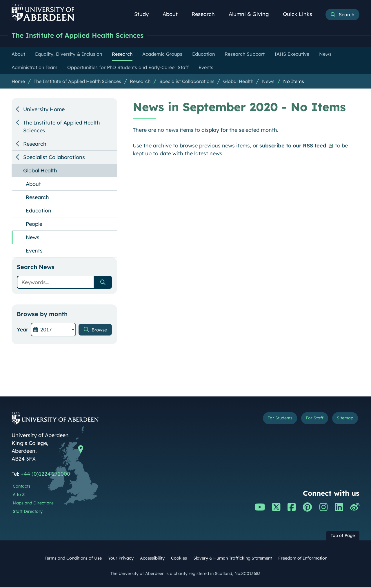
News (268, 82)
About (173, 14)
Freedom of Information (303, 559)
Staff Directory (28, 512)
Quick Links (301, 14)
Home (18, 82)
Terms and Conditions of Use (73, 559)
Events (34, 251)
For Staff (305, 420)
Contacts (22, 487)
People (34, 224)
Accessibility (152, 559)
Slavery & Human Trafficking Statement (233, 559)
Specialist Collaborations (187, 82)
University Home (44, 110)
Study (145, 14)
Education (39, 211)
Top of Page (343, 536)
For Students (262, 420)
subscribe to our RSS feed (293, 146)
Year (22, 330)
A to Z (19, 495)
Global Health (238, 82)
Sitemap (342, 420)
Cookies (179, 559)
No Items (294, 82)
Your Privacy (121, 559)
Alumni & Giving (252, 14)
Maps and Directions (33, 504)
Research (206, 14)
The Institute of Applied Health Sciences (86, 36)
